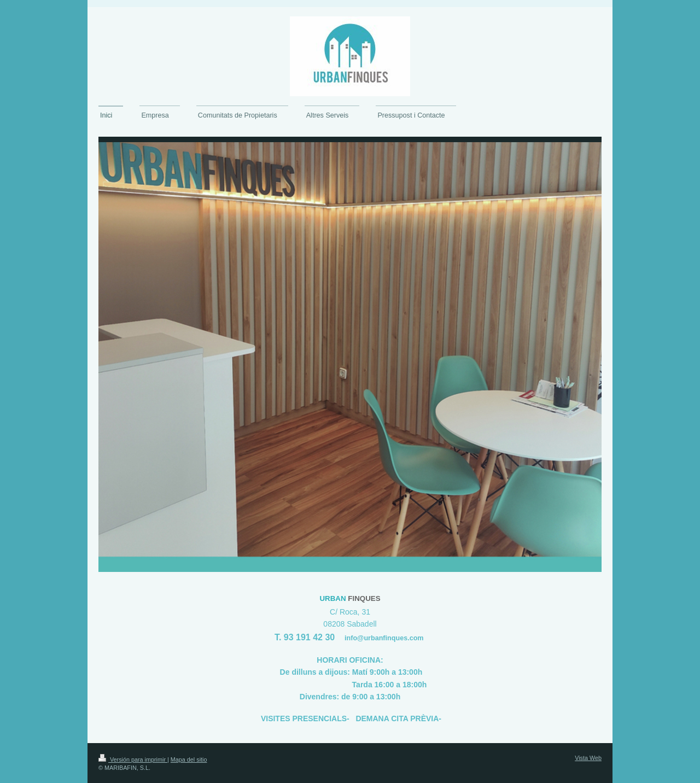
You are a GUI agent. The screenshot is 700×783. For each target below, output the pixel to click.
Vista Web (588, 758)
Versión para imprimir (133, 759)
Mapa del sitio (189, 759)
